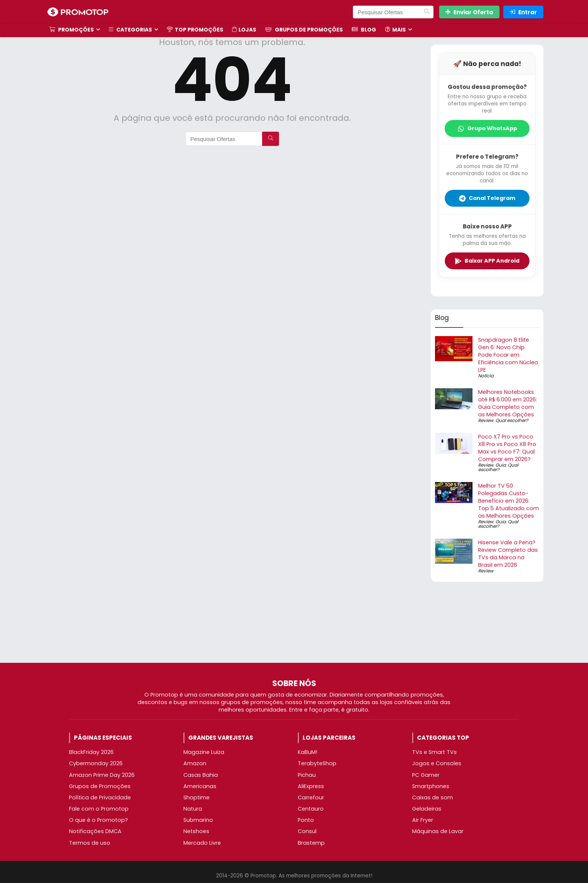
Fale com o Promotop (99, 809)
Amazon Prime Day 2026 (102, 775)
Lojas (244, 30)
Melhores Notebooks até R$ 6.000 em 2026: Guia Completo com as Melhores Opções (508, 403)
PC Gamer (426, 775)
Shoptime (196, 797)
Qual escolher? (512, 420)
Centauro (311, 809)
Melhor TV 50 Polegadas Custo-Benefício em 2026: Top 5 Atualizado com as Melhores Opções (508, 501)
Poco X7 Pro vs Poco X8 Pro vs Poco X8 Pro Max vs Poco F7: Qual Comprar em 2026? (507, 448)
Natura (193, 809)
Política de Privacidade (100, 797)
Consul (307, 831)
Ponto (306, 820)
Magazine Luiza (204, 752)
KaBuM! (307, 752)
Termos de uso (90, 843)
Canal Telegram (487, 198)
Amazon (195, 763)
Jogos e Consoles (437, 763)
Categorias (130, 30)
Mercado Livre (202, 843)
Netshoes (196, 831)
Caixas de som (433, 797)
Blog (364, 30)
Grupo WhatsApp (487, 128)
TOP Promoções (195, 30)
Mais (395, 30)
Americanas (200, 786)
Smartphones (431, 786)
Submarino (198, 820)
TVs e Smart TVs (434, 752)
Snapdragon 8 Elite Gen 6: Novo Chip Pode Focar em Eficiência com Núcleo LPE (508, 355)
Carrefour (311, 797)
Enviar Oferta (469, 12)
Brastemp (311, 843)
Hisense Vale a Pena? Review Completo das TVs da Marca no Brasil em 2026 (508, 554)
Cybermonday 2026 (96, 763)
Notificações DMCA (95, 831)
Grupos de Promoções (304, 30)
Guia (501, 465)
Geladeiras (427, 809)
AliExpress (311, 786)
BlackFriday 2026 (91, 752)
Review (486, 420)
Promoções (71, 30)
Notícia (486, 376)
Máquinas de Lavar (438, 831)
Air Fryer (423, 820)
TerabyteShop (317, 763)
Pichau (307, 775)
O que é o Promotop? (98, 820)
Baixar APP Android (487, 261)
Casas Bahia (201, 775)
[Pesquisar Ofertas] (427, 12)
